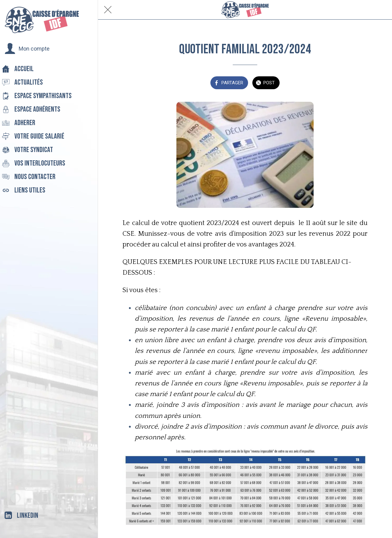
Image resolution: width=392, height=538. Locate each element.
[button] (27, 49)
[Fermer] (108, 10)
